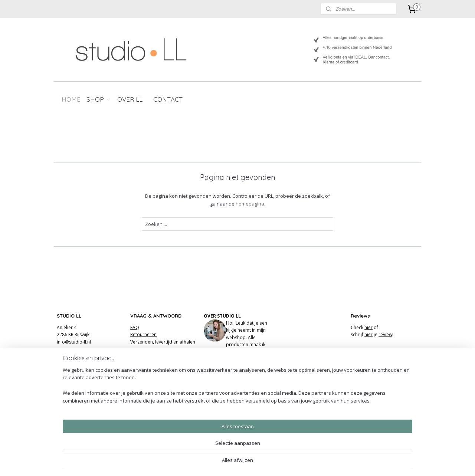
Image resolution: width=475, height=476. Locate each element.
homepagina (250, 204)
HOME (71, 99)
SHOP (99, 99)
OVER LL (130, 99)
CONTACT (168, 99)
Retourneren (143, 334)
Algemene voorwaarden (156, 356)
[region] (189, 448)
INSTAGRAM (216, 373)
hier (368, 327)
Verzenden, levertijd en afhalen (163, 342)
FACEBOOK (215, 380)
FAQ (135, 327)
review (385, 334)
